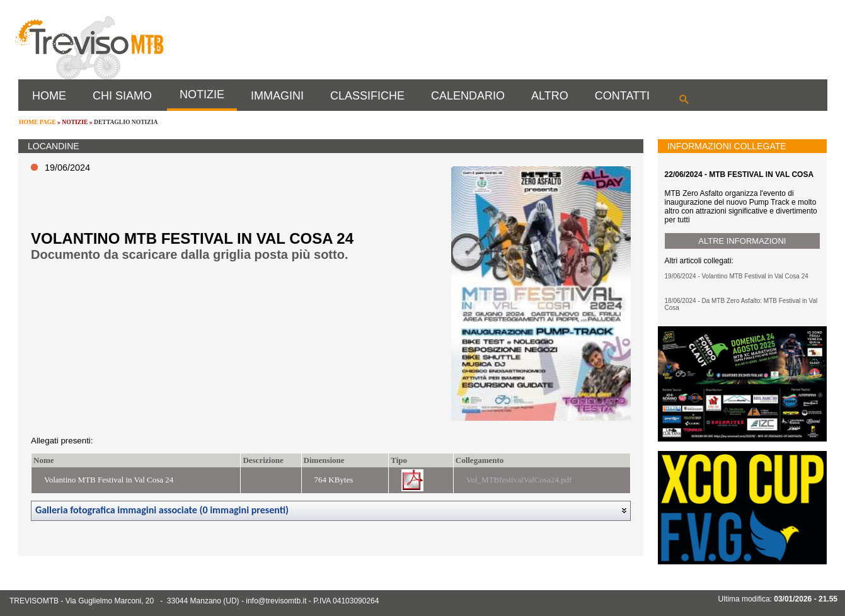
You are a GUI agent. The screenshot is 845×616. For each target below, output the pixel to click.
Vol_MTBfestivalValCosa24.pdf (519, 480)
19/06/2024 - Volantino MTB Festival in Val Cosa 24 (737, 276)
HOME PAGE (37, 122)
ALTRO (550, 96)
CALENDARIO (468, 96)
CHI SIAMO (122, 96)
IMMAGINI (277, 96)
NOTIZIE (202, 94)
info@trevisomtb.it (276, 601)
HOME (49, 96)
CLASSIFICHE (367, 96)
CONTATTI (622, 96)
